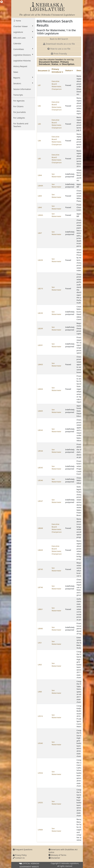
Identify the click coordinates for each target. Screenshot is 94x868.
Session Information (22, 89)
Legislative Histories (22, 61)
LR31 (40, 643)
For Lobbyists (19, 118)
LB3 (39, 124)
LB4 (39, 141)
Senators (23, 83)
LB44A (40, 186)
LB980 (40, 628)
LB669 (40, 550)
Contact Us (19, 858)
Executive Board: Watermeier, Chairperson (57, 85)
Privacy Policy (20, 855)
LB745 (40, 569)
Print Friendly (59, 54)
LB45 (40, 196)
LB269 (40, 328)
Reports (23, 78)
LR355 (40, 803)
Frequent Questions (23, 849)
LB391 (40, 345)
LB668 (40, 528)
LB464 (40, 389)
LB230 (40, 313)
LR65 (40, 665)
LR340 (40, 743)
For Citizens (18, 106)
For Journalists (20, 112)
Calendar (17, 43)
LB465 (40, 411)
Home (18, 21)
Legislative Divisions (23, 55)
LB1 (39, 85)
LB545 (40, 468)
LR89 (40, 692)
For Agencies (19, 101)
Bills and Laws (23, 38)
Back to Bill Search (59, 39)
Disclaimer (54, 858)
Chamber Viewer (23, 26)
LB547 (40, 501)
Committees (23, 49)
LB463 (40, 364)
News (16, 72)
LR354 (40, 773)
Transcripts (18, 95)
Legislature (23, 32)
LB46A (40, 215)
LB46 (40, 207)
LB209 (40, 260)
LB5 (39, 159)
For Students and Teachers (21, 125)
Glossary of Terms (57, 855)
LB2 (39, 106)
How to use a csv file (59, 49)
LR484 (40, 830)
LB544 (40, 451)
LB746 (40, 587)
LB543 (40, 430)
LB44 (40, 175)
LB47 (40, 233)
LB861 (40, 609)
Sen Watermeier (56, 175)
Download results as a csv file (59, 44)
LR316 (40, 716)
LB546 (40, 480)
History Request (20, 66)
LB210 (40, 288)
